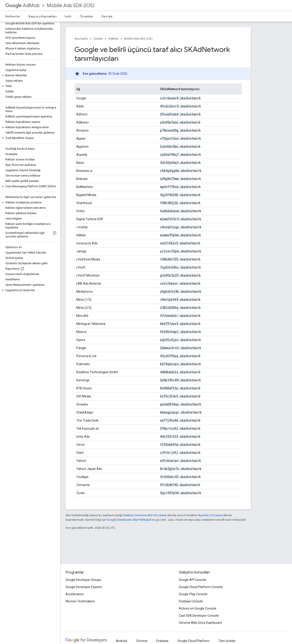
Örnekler (86, 16)
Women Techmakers (80, 601)
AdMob (22, 5)
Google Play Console (193, 594)
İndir (68, 16)
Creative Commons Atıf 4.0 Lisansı (145, 515)
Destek (107, 16)
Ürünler (98, 39)
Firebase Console (191, 601)
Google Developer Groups (83, 580)
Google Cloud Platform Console (201, 587)
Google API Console (193, 580)
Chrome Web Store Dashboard (200, 623)
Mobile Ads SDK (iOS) (71, 5)
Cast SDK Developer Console (199, 616)
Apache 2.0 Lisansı (210, 515)
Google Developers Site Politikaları (129, 520)
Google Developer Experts (84, 587)
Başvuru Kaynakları (43, 16)
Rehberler (13, 16)
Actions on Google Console (198, 608)
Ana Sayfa (81, 39)
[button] (29, 75)
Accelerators (75, 594)
